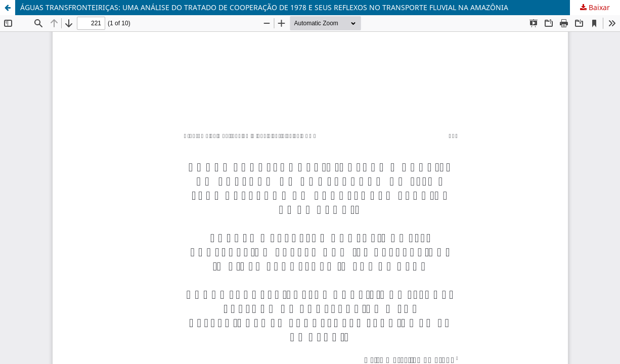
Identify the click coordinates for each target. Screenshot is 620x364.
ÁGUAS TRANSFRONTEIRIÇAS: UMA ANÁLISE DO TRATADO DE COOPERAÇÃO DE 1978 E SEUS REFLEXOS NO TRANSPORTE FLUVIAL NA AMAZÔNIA (264, 7)
